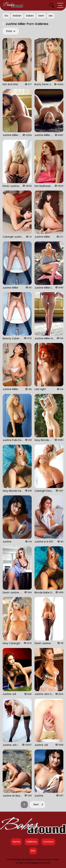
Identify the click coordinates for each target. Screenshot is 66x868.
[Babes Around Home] (13, 5)
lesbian (17, 16)
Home (16, 842)
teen (41, 16)
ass (51, 16)
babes (30, 16)
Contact (48, 842)
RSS (33, 851)
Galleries (32, 842)
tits (6, 16)
